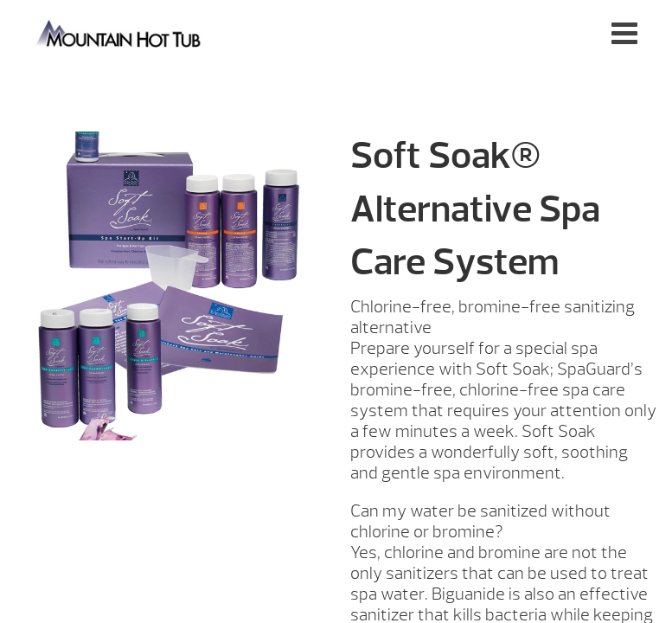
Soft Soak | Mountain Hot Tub (120, 32)
